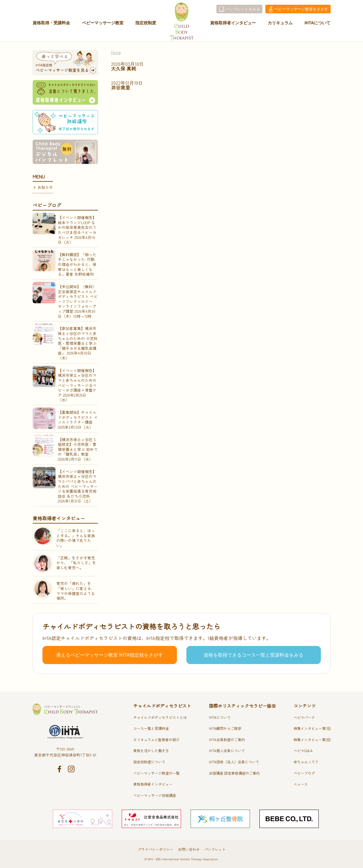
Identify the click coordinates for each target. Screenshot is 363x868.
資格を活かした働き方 (151, 750)
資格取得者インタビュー (233, 25)
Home (116, 52)
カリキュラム (280, 25)
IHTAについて (318, 25)
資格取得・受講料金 (51, 25)
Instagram (71, 769)
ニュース (301, 784)
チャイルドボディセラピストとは (160, 717)
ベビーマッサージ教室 (103, 25)
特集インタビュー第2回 (312, 739)
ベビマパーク (304, 717)
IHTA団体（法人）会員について (234, 762)
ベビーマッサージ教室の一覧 (156, 773)
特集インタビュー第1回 (312, 728)
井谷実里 (121, 87)
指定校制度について (149, 762)
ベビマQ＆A (303, 750)
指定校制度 (146, 25)
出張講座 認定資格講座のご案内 (234, 773)
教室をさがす (301, 9)
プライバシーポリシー (156, 849)
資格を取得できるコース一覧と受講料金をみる (253, 655)
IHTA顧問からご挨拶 (225, 728)
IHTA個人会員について (227, 750)
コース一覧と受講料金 (151, 728)
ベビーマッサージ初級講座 (155, 795)
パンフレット (215, 849)
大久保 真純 (123, 68)
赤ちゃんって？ (306, 762)
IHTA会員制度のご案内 (227, 739)
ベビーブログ (304, 773)
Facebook (59, 769)
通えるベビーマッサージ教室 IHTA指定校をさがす (110, 655)
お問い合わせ (189, 849)
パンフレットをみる (243, 9)
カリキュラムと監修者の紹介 (156, 739)
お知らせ (45, 187)
